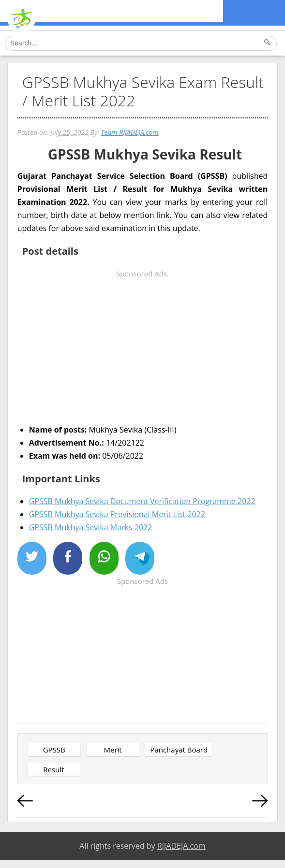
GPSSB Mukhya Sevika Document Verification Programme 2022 (142, 501)
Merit (112, 750)
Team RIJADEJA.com (129, 132)
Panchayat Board (179, 750)
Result (53, 769)
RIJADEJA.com (181, 846)
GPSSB (54, 750)
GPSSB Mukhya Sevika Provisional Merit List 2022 (117, 514)
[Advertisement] (143, 348)
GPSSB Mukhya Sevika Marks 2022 (91, 527)
